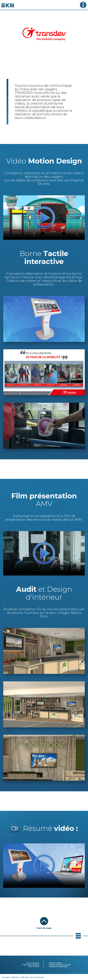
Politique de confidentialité (58, 967)
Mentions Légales (55, 963)
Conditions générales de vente (60, 965)
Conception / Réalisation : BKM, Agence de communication (23, 977)
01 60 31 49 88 (34, 967)
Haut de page (44, 928)
